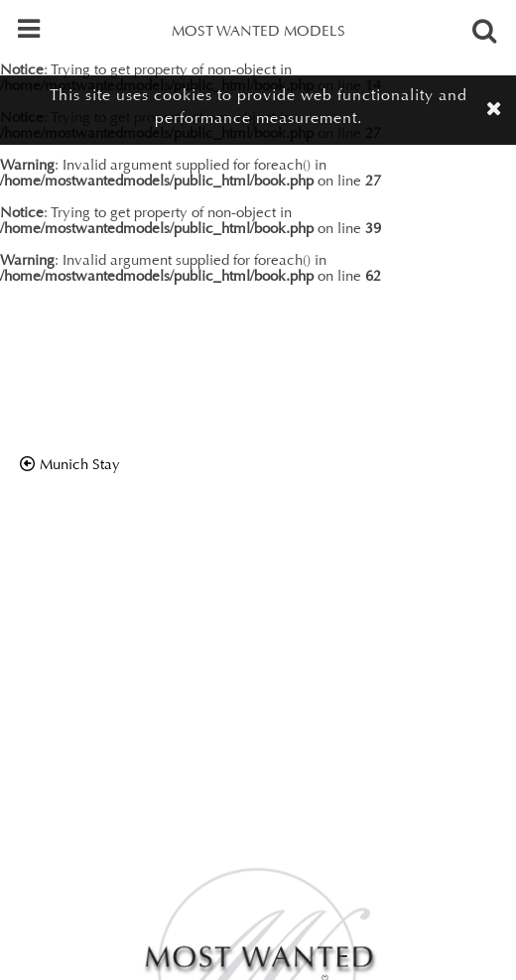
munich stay (80, 466)
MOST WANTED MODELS (258, 32)
